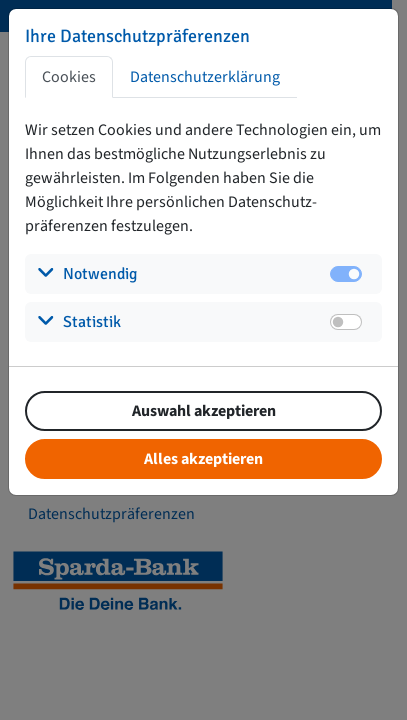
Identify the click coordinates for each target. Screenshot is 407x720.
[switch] (346, 322)
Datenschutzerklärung (205, 77)
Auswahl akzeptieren (204, 411)
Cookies (69, 77)
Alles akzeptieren (203, 459)
